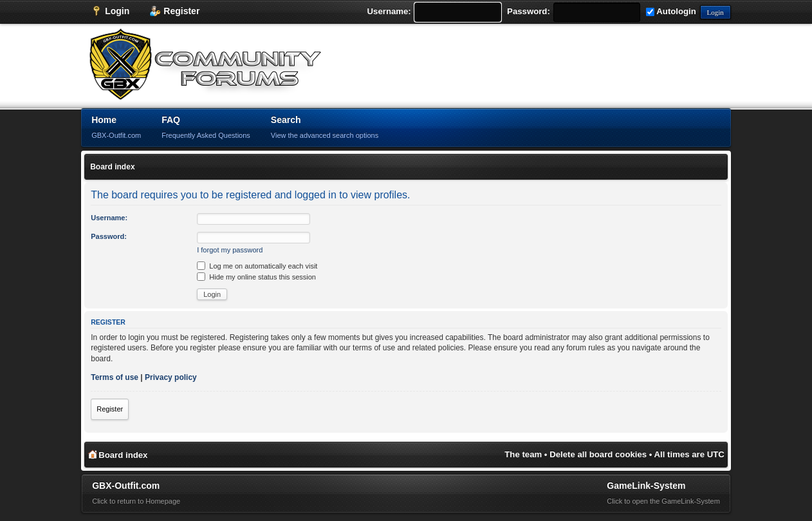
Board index (112, 167)
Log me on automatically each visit (257, 266)
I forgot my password (230, 250)
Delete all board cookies (598, 454)
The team (523, 454)
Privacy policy (171, 377)
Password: (529, 11)
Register (110, 409)
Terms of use (115, 377)
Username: (389, 11)
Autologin (671, 11)
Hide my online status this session (256, 277)
